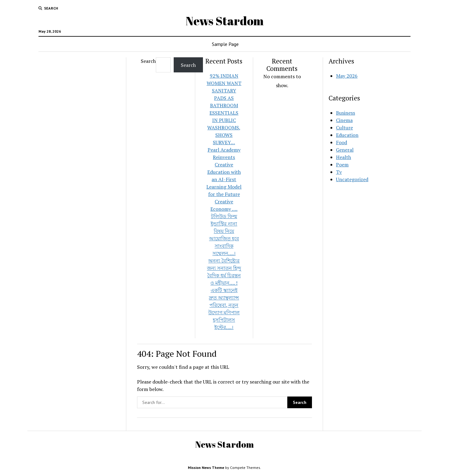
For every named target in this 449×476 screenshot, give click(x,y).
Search (148, 61)
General (345, 150)
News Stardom (225, 21)
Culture (344, 128)
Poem (342, 165)
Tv (339, 172)
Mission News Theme (206, 468)
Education (347, 135)
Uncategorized (352, 179)
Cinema (344, 120)
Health (344, 157)
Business (346, 113)
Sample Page (225, 44)
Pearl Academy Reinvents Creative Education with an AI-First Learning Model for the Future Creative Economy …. (224, 179)
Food (342, 142)
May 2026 (347, 76)
